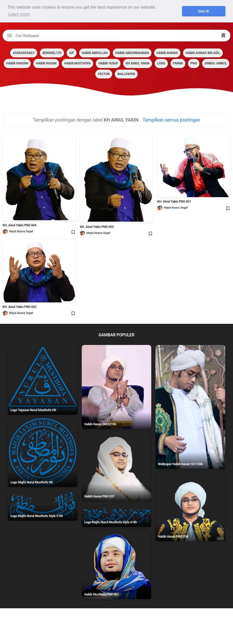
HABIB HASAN (46, 63)
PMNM (178, 63)
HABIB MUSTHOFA (78, 63)
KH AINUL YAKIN (138, 63)
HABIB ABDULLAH (95, 53)
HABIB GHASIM (17, 63)
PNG (194, 63)
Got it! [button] (204, 11)
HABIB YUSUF (108, 63)
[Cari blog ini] (116, 36)
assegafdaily (24, 53)
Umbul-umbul (216, 63)
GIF (72, 53)
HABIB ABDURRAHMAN (132, 53)
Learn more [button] (19, 14)
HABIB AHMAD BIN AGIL (203, 53)
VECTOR (104, 74)
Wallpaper (126, 74)
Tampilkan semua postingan (171, 120)
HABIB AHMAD (167, 53)
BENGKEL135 (52, 53)
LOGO (161, 63)
